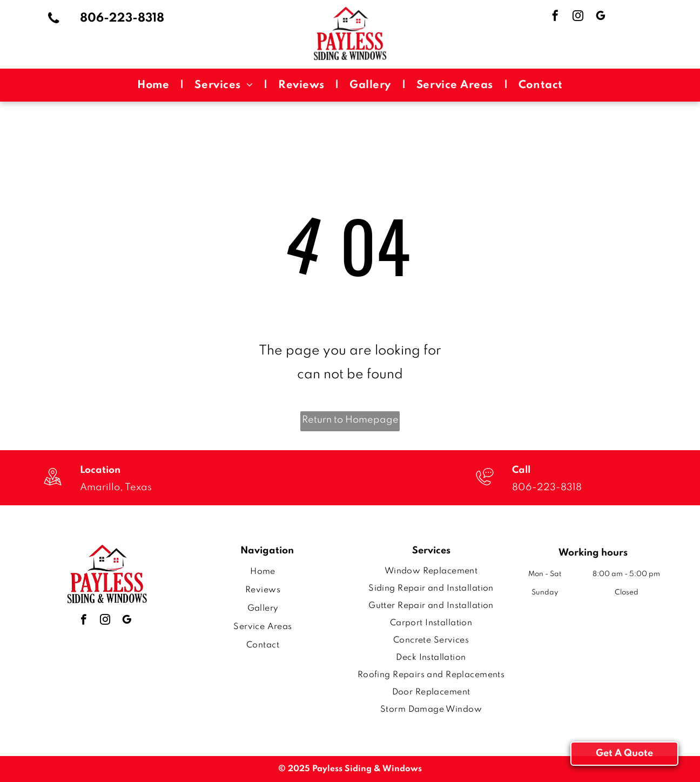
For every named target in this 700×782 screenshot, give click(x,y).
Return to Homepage (350, 420)
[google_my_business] (601, 17)
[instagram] (578, 17)
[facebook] (555, 17)
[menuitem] (155, 85)
